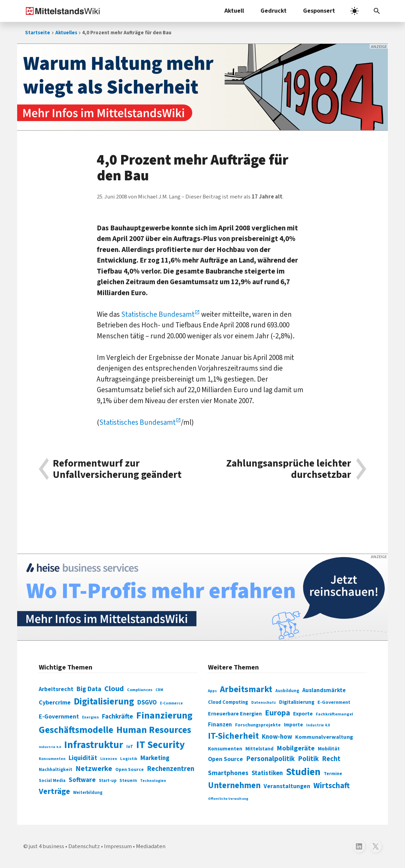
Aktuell (234, 11)
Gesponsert (319, 11)
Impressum (118, 846)
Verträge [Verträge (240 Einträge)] (54, 791)
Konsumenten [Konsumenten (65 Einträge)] (52, 759)
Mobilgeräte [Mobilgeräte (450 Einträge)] (296, 748)
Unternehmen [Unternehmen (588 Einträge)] (234, 786)
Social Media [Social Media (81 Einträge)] (52, 780)
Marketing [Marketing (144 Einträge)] (155, 758)
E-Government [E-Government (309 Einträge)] (334, 702)
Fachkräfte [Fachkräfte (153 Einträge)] (118, 716)
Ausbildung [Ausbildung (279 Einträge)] (287, 691)
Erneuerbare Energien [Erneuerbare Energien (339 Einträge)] (235, 714)
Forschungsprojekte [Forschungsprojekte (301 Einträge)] (258, 725)
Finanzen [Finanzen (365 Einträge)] (220, 725)
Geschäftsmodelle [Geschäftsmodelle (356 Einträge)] (76, 730)
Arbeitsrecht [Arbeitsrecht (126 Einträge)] (56, 689)
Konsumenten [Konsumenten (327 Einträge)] (225, 749)
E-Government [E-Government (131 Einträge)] (59, 717)
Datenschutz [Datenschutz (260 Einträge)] (264, 703)
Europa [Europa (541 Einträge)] (277, 713)
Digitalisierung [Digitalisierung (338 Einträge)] (104, 702)
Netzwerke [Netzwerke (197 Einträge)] (94, 769)
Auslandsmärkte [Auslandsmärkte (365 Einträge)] (324, 690)
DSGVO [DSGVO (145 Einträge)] (147, 703)
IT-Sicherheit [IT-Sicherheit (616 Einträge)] (233, 736)
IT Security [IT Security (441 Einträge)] (160, 745)
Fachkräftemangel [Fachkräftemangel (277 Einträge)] (334, 714)
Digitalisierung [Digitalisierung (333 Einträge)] (297, 702)
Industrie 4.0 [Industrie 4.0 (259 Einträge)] (318, 725)
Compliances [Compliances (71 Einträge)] (140, 690)
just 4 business (47, 846)
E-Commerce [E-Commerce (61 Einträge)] (171, 703)
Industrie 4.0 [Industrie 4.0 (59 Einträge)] (50, 747)
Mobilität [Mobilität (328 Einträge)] (329, 749)
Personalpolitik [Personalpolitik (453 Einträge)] (270, 759)
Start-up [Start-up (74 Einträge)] (108, 781)
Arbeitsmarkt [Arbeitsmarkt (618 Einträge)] (246, 689)
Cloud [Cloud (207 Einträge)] (114, 689)
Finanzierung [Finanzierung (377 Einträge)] (164, 715)
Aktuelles (66, 33)
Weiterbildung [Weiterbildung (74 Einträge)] (88, 793)
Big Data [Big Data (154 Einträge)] (89, 689)
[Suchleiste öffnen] (377, 11)
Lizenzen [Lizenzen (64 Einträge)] (109, 759)
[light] (355, 11)
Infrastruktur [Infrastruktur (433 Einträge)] (94, 745)
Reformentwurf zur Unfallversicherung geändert (117, 469)
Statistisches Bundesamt (137, 422)
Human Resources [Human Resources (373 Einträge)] (154, 730)
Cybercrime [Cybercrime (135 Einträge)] (55, 702)
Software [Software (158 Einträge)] (82, 780)
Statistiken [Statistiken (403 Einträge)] (267, 773)
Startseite (38, 33)
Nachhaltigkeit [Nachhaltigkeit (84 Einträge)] (56, 770)
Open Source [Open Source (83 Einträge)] (130, 769)
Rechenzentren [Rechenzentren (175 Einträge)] (171, 769)
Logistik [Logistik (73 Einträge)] (129, 759)
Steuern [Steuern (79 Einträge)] (128, 781)
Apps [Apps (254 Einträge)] (212, 691)
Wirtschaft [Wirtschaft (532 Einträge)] (332, 786)
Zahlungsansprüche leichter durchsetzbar (289, 469)
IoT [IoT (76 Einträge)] (130, 747)
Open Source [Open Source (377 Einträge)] (225, 759)
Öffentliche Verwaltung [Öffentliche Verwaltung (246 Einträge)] (228, 799)
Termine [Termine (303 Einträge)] (333, 774)
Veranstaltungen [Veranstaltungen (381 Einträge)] (287, 786)
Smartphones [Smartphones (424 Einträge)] (228, 773)
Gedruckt (274, 11)
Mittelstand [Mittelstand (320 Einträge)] (259, 749)
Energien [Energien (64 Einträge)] (90, 717)
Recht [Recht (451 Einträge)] (331, 759)
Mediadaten (151, 846)
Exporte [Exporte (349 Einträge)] (303, 714)
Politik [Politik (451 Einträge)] (308, 759)
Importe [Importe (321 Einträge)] (293, 725)
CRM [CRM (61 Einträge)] (159, 690)
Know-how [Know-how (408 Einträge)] (277, 737)
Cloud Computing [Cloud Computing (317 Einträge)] (228, 702)
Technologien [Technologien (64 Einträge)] (153, 781)
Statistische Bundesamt (158, 314)
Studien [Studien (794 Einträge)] (303, 772)
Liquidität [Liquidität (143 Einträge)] (83, 758)
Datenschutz (84, 846)
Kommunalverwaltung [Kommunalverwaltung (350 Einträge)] (324, 737)
